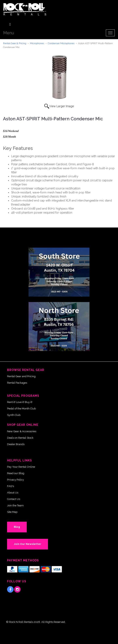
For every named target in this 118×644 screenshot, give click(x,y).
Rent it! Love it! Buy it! (20, 402)
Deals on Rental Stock (20, 438)
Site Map (12, 512)
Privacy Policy (15, 480)
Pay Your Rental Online (21, 467)
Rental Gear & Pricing (15, 43)
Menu (9, 33)
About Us (13, 493)
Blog (17, 527)
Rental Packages (17, 383)
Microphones (37, 43)
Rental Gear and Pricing (21, 376)
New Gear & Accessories (22, 431)
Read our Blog (16, 473)
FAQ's (11, 486)
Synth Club (14, 415)
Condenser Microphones (61, 43)
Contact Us (14, 499)
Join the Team (15, 505)
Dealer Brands (16, 444)
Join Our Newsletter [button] (28, 544)
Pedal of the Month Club (21, 409)
